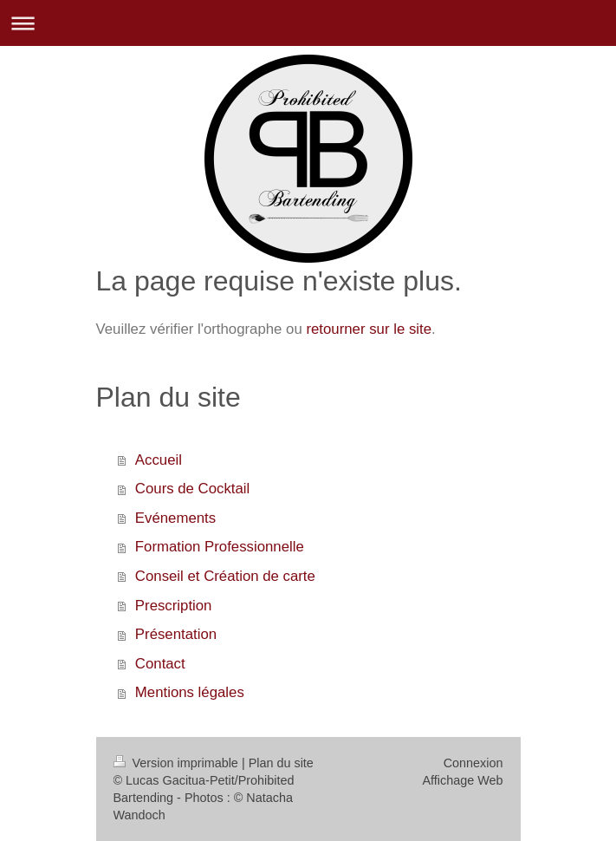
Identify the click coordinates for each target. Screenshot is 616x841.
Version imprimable (178, 763)
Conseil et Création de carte (225, 576)
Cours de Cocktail (192, 489)
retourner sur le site (369, 329)
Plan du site (281, 763)
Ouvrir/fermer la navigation (308, 23)
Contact (160, 664)
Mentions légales (190, 692)
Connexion (473, 763)
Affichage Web (462, 780)
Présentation (176, 634)
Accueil (159, 460)
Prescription (174, 606)
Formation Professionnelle (220, 547)
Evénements (175, 518)
